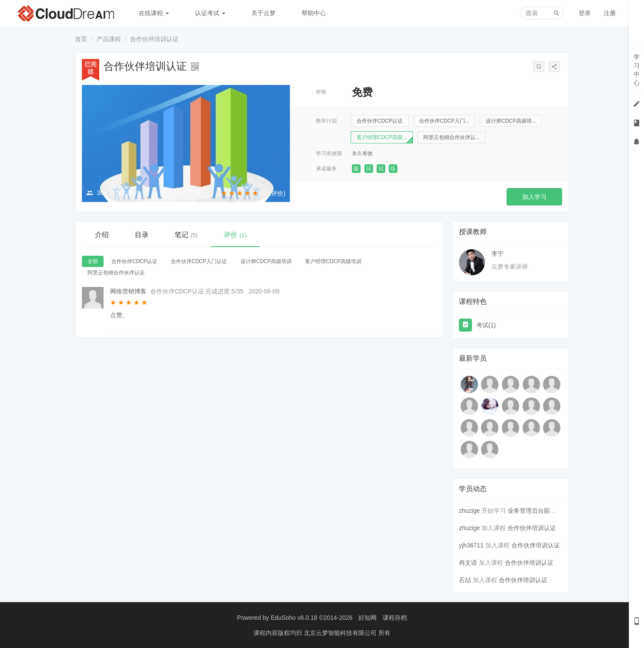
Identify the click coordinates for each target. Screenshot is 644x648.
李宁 (498, 254)
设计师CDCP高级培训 (266, 261)
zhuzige (469, 511)
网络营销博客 (128, 291)
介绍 (102, 235)
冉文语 (468, 563)
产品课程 (109, 39)
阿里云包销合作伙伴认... (452, 137)
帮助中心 (314, 13)
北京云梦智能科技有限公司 (341, 633)
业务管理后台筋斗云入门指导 (547, 511)
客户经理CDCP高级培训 (333, 261)
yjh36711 (471, 545)
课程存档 (395, 618)
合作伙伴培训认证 (532, 528)
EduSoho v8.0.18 (294, 618)
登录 (585, 13)
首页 (81, 39)
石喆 (465, 580)
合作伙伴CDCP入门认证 (199, 261)
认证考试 (210, 13)
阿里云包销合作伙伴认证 (116, 273)
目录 (142, 235)
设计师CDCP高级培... (511, 121)
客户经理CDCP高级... (382, 137)
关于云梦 (263, 13)
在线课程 (154, 13)
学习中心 (637, 70)
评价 (235, 235)
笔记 (186, 235)
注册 (610, 13)
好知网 (368, 618)
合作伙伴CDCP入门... (444, 121)
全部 (93, 261)
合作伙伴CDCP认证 (380, 121)
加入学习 (534, 197)
